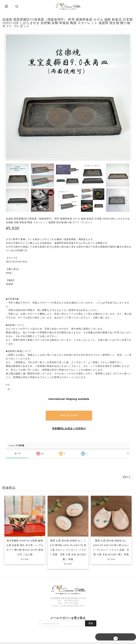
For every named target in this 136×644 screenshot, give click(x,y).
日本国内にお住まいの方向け (69, 424)
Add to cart (69, 411)
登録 (91, 619)
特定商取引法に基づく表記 (118, 641)
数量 (8, 385)
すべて (18, 449)
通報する (127, 473)
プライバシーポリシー (95, 641)
